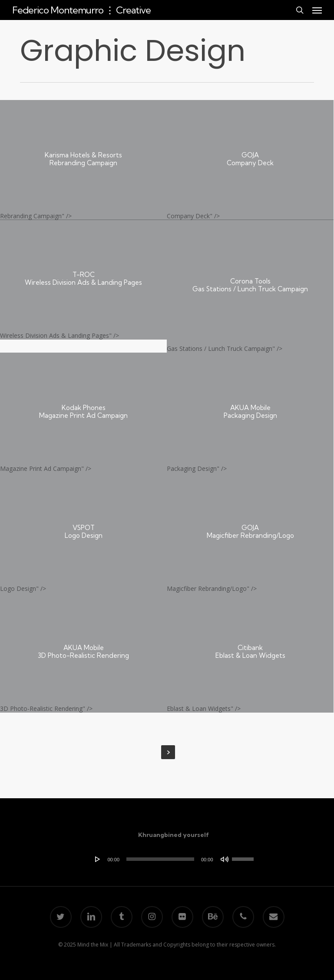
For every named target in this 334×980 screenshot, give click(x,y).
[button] (317, 10)
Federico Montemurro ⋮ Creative (81, 10)
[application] (174, 859)
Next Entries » (168, 752)
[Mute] (225, 859)
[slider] (160, 859)
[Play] (98, 859)
